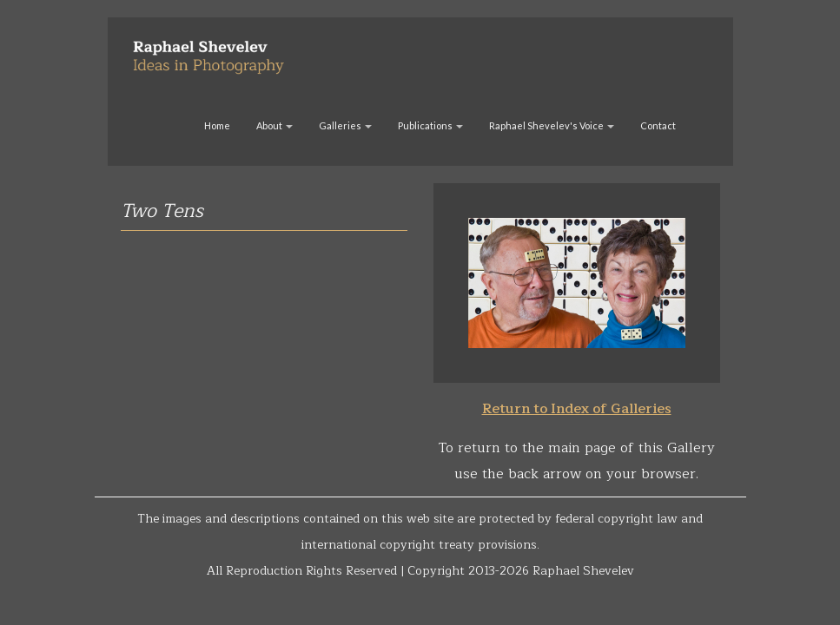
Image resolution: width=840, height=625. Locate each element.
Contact (658, 125)
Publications (430, 125)
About (274, 125)
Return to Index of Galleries (577, 409)
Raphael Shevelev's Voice (552, 125)
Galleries (345, 125)
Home (217, 125)
